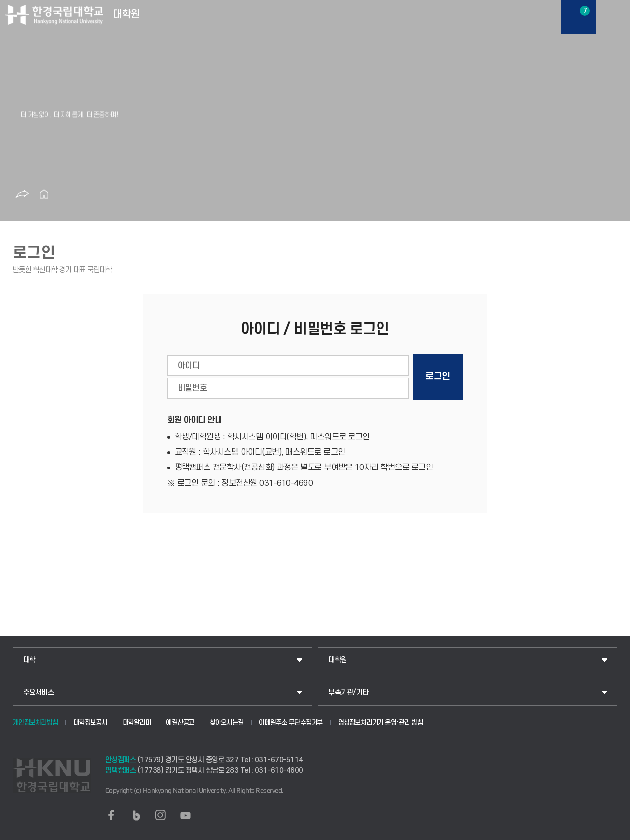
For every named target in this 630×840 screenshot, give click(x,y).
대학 (29, 660)
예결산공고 (180, 723)
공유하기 (22, 194)
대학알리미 (137, 723)
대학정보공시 (90, 723)
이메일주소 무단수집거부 (291, 723)
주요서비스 (39, 693)
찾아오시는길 (227, 723)
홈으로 (44, 194)
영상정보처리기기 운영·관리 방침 (381, 723)
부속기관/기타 (348, 693)
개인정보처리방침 (35, 723)
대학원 (338, 660)
